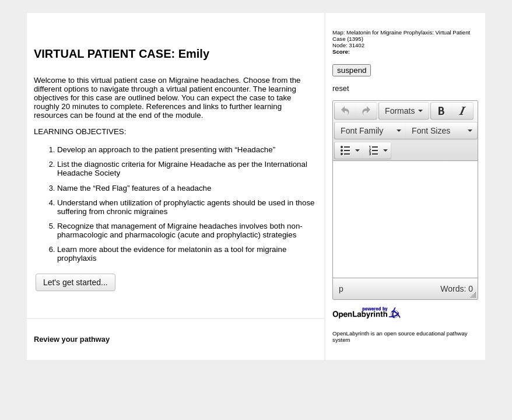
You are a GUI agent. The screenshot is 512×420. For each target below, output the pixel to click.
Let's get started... (76, 282)
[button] (345, 111)
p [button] (341, 289)
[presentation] (345, 111)
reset (341, 88)
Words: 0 (457, 289)
